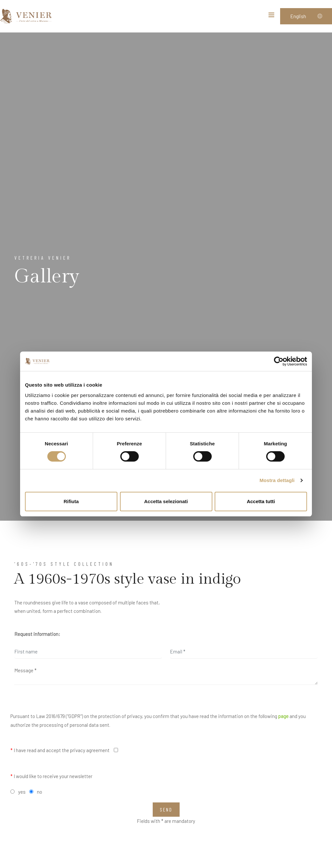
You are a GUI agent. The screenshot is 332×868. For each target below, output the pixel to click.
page (283, 716)
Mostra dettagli (277, 480)
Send (166, 810)
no (40, 792)
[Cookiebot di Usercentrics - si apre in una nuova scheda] (279, 361)
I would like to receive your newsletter (51, 776)
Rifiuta (71, 501)
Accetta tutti (261, 501)
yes (22, 792)
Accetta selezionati (166, 501)
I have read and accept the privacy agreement (60, 750)
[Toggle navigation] (271, 16)
